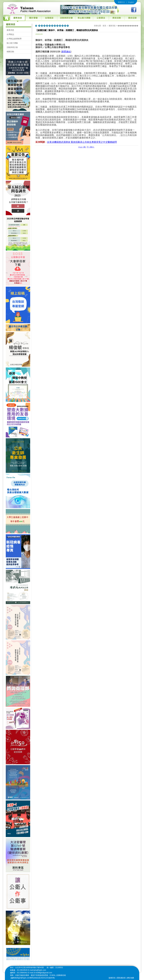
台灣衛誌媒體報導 (14, 39)
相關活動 (10, 52)
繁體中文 (121, 2)
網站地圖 (130, 978)
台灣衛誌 (10, 34)
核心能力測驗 (12, 43)
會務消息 (10, 30)
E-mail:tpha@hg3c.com (37, 970)
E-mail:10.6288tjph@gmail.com (40, 973)
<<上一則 (82, 147)
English (131, 2)
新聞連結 (66, 52)
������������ (128, 26)
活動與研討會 (12, 47)
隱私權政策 (121, 978)
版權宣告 (112, 978)
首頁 (104, 26)
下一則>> (91, 147)
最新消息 (112, 26)
